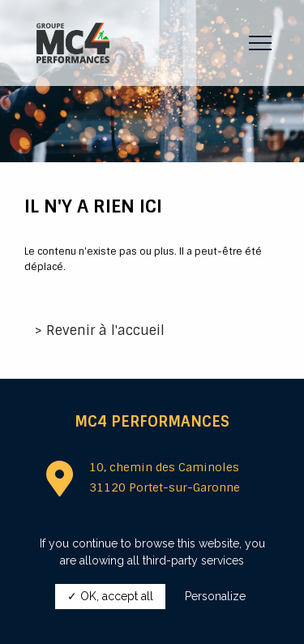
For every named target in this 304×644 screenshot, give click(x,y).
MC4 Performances (152, 422)
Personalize (215, 596)
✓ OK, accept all (110, 596)
